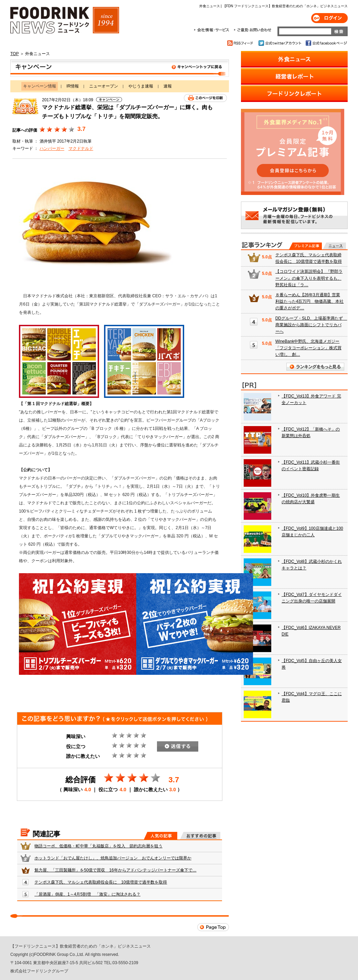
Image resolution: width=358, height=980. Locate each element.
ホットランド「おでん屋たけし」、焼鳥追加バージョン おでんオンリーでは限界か (113, 858)
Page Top (213, 927)
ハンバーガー (52, 148)
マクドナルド (81, 148)
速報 (168, 86)
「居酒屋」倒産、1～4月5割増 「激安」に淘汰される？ (87, 894)
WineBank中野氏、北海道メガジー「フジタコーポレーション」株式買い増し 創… (308, 348)
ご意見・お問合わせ (252, 30)
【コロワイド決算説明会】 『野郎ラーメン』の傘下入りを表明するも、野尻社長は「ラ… (309, 278)
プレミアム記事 (306, 246)
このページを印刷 (205, 98)
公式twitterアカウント (280, 43)
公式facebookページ (326, 43)
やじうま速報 (141, 86)
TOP (14, 54)
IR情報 (73, 86)
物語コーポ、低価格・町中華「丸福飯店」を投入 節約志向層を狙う (98, 846)
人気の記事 (161, 836)
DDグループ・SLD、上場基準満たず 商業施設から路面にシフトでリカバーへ (311, 325)
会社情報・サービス (213, 30)
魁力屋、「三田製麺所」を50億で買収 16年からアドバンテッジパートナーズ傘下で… (115, 870)
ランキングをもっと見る (315, 367)
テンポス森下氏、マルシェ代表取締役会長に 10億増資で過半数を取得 (101, 882)
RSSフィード (241, 43)
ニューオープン (104, 86)
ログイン (329, 18)
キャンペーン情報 (120, 68)
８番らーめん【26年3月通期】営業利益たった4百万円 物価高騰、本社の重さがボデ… (310, 301)
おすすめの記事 (200, 836)
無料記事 (334, 246)
